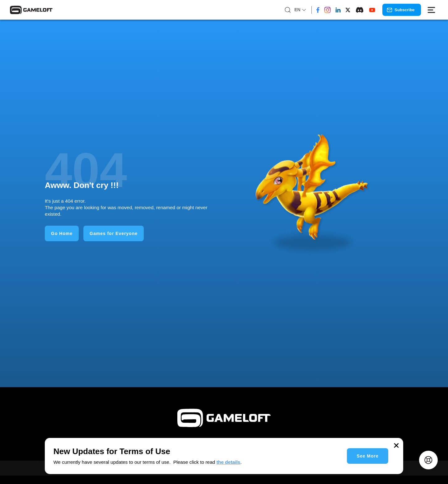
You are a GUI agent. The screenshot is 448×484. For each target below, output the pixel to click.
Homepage (151, 474)
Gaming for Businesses (253, 474)
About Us (299, 474)
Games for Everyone (114, 233)
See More (368, 456)
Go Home (62, 233)
